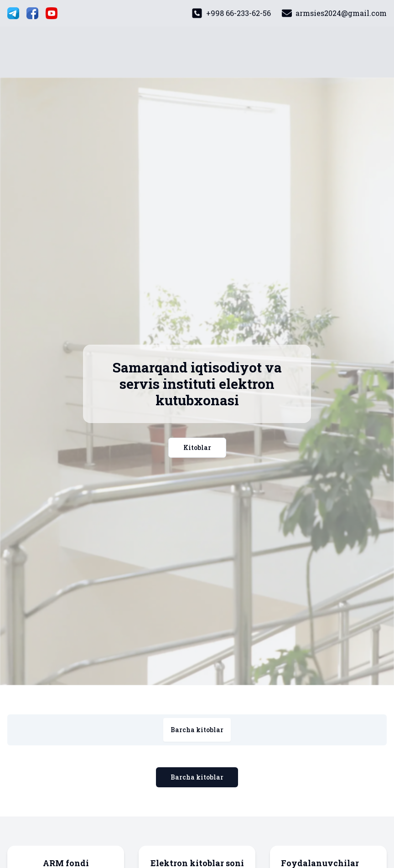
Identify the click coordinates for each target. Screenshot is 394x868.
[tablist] (197, 730)
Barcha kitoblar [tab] (197, 730)
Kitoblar (197, 447)
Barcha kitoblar (197, 777)
